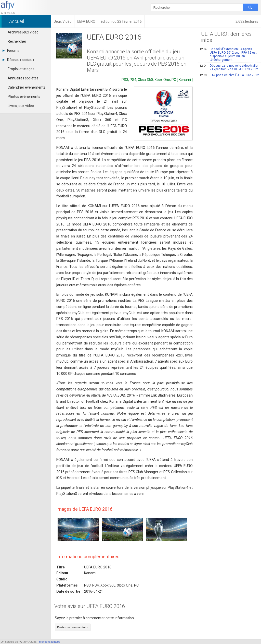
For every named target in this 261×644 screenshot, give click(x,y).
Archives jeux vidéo (23, 32)
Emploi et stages (21, 69)
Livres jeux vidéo (21, 106)
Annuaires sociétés (23, 78)
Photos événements (24, 97)
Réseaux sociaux (18, 60)
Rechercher (17, 41)
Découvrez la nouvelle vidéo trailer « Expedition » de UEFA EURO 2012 (229, 67)
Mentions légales (50, 642)
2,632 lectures (247, 21)
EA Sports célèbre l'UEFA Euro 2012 (229, 75)
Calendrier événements (27, 87)
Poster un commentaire (73, 627)
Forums (11, 51)
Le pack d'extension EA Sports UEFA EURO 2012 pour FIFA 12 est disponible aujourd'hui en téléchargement (228, 54)
